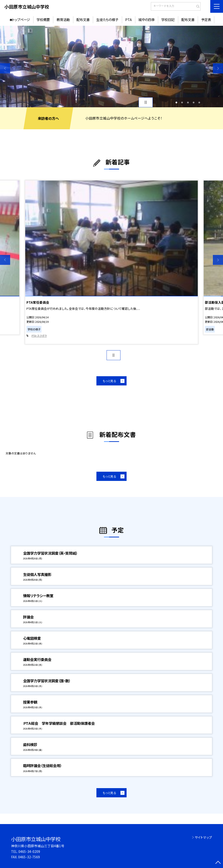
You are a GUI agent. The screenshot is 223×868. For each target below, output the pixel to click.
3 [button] (188, 102)
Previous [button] (5, 68)
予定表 (206, 19)
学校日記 (168, 19)
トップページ (21, 19)
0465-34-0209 (29, 851)
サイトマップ (203, 837)
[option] (111, 67)
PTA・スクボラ (39, 336)
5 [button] (199, 102)
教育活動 (63, 19)
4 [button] (194, 102)
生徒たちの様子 (107, 19)
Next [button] (218, 68)
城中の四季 (147, 19)
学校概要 (43, 19)
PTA (128, 19)
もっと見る (109, 381)
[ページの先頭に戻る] (218, 863)
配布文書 (83, 19)
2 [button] (182, 102)
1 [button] (177, 102)
